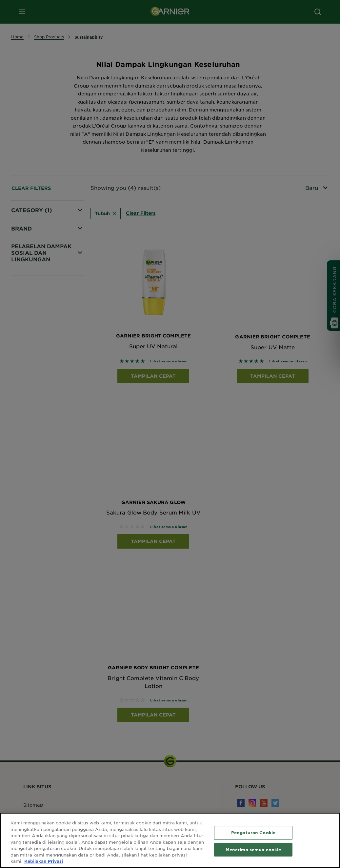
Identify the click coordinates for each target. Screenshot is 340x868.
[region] (170, 840)
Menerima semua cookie (253, 850)
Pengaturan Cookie (253, 833)
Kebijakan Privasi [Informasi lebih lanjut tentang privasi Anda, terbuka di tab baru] (44, 861)
